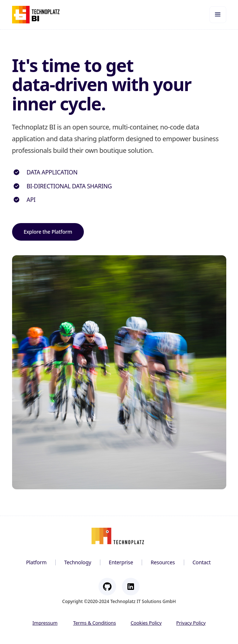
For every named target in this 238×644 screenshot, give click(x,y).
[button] (218, 15)
